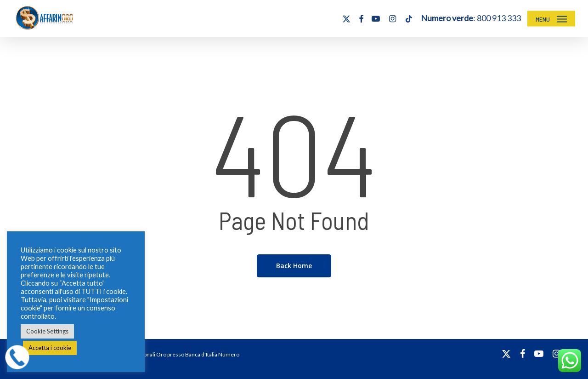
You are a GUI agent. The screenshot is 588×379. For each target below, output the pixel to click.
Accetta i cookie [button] (50, 348)
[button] (551, 19)
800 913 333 (499, 18)
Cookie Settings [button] (47, 331)
